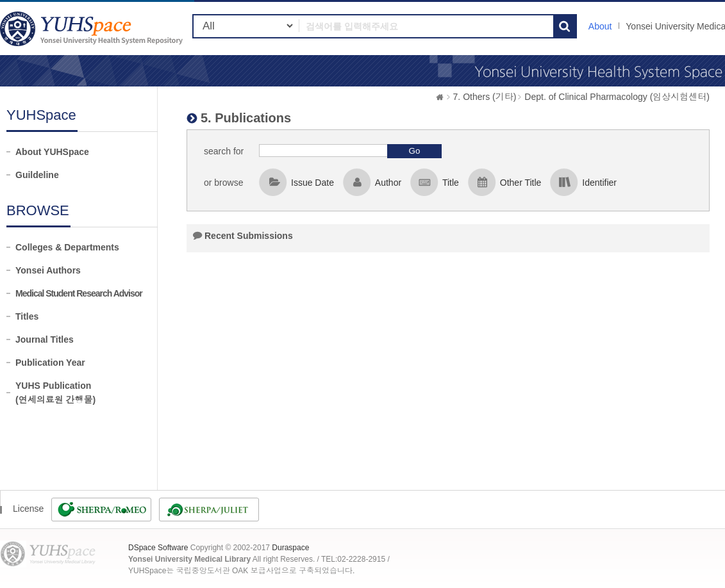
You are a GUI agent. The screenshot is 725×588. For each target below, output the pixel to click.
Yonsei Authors (48, 270)
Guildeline (37, 175)
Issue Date (312, 183)
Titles (27, 316)
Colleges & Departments (67, 247)
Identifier (599, 183)
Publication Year (50, 363)
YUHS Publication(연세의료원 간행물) (55, 393)
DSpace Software (158, 548)
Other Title (521, 183)
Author (388, 183)
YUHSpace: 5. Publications (93, 29)
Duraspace (290, 548)
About (600, 26)
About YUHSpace (52, 152)
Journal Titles (45, 339)
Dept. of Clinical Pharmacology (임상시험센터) (617, 97)
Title (451, 183)
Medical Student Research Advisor (79, 293)
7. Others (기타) (485, 97)
